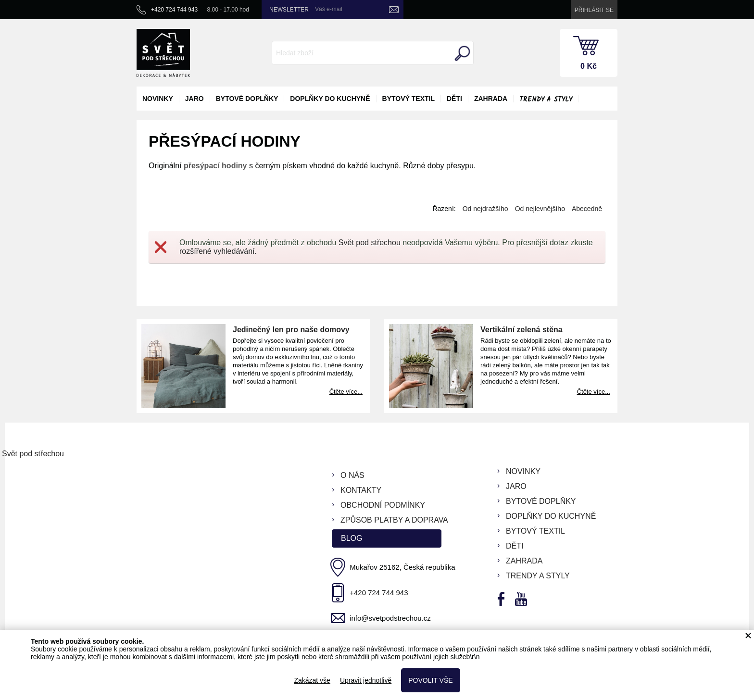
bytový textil (408, 99)
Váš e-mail (329, 9)
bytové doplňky (247, 99)
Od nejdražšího (485, 209)
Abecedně (587, 209)
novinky (158, 99)
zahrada (491, 99)
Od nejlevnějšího (540, 209)
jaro (195, 99)
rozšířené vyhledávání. (218, 251)
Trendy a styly (546, 100)
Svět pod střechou (370, 243)
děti (454, 99)
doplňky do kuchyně (330, 99)
